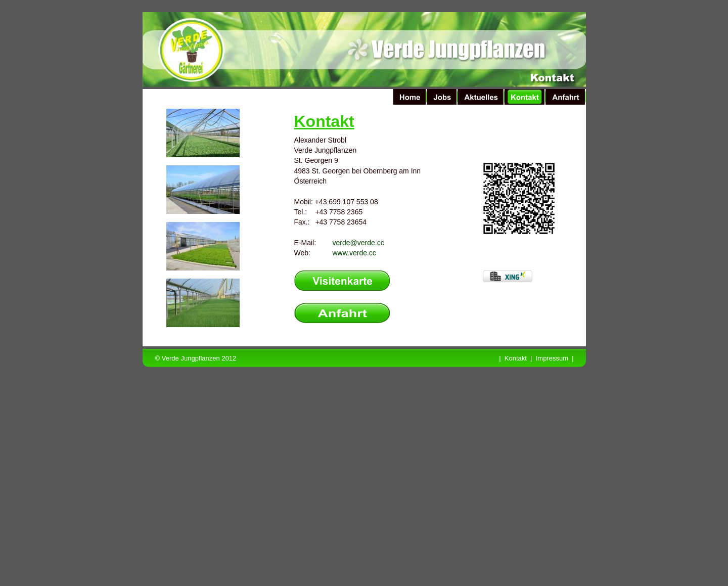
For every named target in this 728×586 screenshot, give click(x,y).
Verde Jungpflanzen (191, 358)
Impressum (552, 358)
